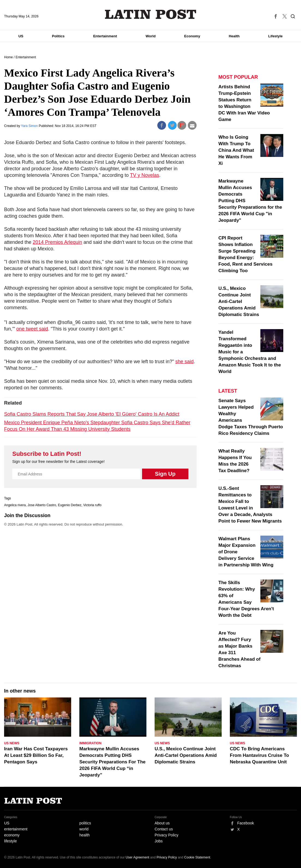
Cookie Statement (197, 857)
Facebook (246, 823)
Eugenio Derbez (70, 505)
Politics (58, 36)
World (151, 36)
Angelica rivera (15, 505)
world (84, 829)
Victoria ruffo (92, 505)
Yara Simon (30, 126)
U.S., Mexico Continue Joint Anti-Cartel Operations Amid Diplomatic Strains (239, 301)
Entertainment (105, 36)
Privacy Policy (166, 835)
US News (12, 743)
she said (184, 362)
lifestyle (10, 841)
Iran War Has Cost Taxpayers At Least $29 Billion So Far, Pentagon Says (36, 755)
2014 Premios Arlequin (57, 242)
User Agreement (138, 857)
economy (12, 835)
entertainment (16, 829)
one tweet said (32, 329)
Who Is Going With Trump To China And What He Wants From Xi (236, 150)
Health (234, 36)
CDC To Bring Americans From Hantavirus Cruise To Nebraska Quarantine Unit (259, 755)
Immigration (90, 743)
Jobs (159, 841)
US (21, 36)
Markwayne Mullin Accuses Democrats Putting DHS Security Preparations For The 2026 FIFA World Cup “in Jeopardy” (112, 762)
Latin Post (151, 14)
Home (8, 57)
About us (162, 823)
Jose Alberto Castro (42, 505)
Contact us (164, 829)
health (85, 835)
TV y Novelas (145, 175)
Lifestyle (276, 36)
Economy (192, 36)
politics (85, 823)
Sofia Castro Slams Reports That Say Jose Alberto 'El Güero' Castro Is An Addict (92, 414)
